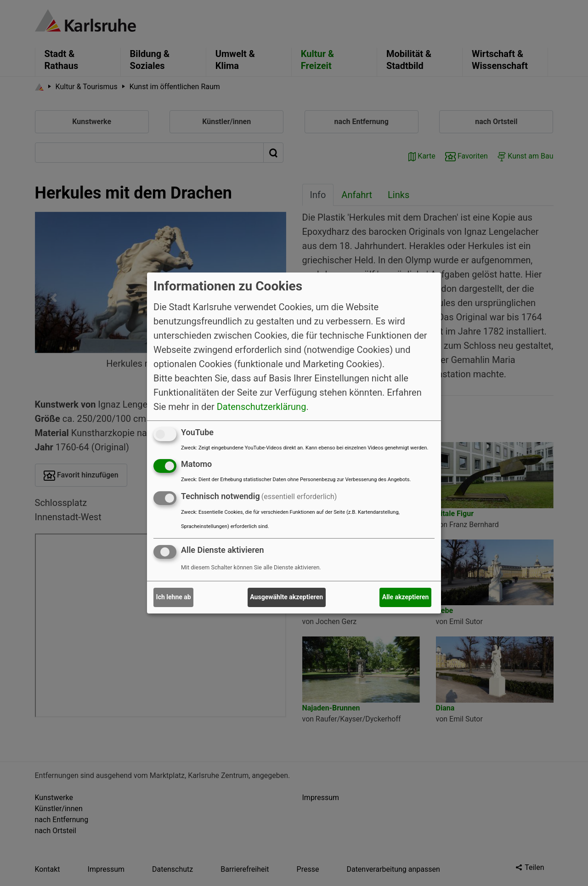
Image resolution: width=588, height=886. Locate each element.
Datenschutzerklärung (262, 406)
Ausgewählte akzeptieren (286, 597)
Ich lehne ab (174, 597)
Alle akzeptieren (406, 597)
